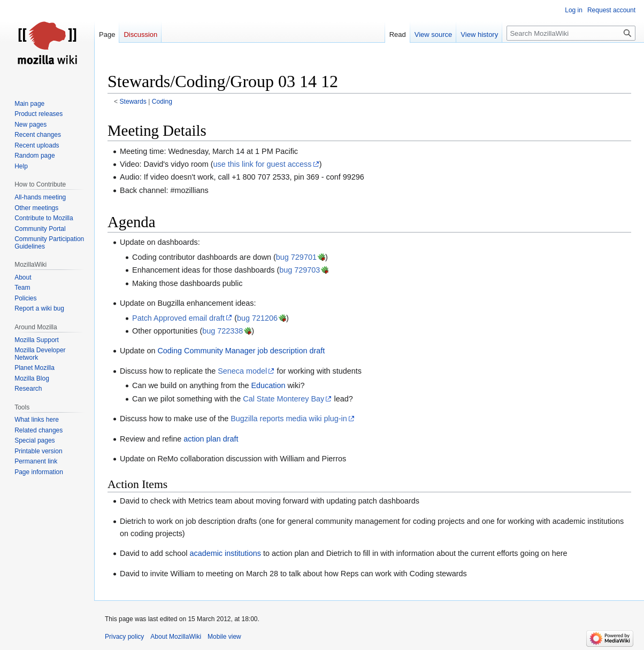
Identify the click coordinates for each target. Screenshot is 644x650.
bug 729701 (296, 257)
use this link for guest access (262, 164)
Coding (162, 102)
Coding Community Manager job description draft (241, 351)
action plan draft (211, 439)
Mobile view (224, 637)
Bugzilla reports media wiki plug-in (289, 419)
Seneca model (242, 371)
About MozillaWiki (176, 637)
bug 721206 (257, 318)
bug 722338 (223, 331)
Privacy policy (124, 637)
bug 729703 (300, 270)
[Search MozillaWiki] (571, 33)
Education (268, 385)
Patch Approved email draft (178, 318)
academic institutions (225, 553)
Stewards (133, 102)
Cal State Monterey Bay (283, 399)
